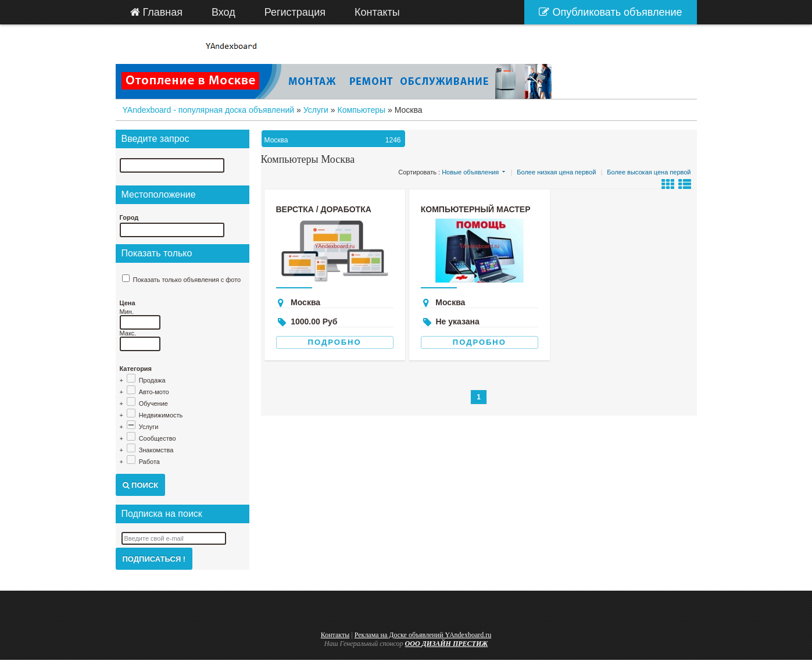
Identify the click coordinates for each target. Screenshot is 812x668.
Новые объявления (470, 172)
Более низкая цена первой (556, 172)
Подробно (335, 342)
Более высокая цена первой (649, 172)
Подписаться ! (154, 559)
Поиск (141, 485)
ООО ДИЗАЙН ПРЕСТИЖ (447, 644)
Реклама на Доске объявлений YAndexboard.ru (423, 635)
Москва (334, 140)
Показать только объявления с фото (187, 280)
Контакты (335, 635)
